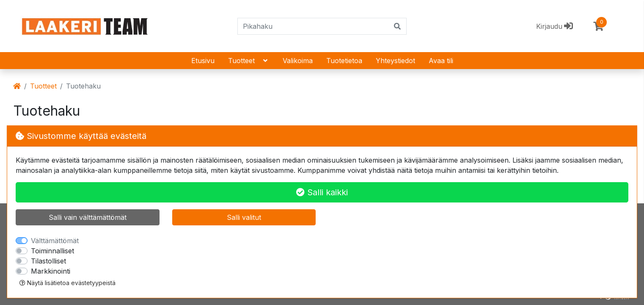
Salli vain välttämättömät (88, 217)
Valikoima (298, 61)
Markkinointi (51, 271)
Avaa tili (441, 61)
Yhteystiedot (395, 61)
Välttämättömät (55, 241)
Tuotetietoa (344, 61)
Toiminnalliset (52, 251)
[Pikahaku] (313, 26)
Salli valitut (244, 217)
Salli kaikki (322, 192)
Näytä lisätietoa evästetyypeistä (67, 283)
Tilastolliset (48, 261)
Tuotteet (249, 61)
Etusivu (203, 61)
